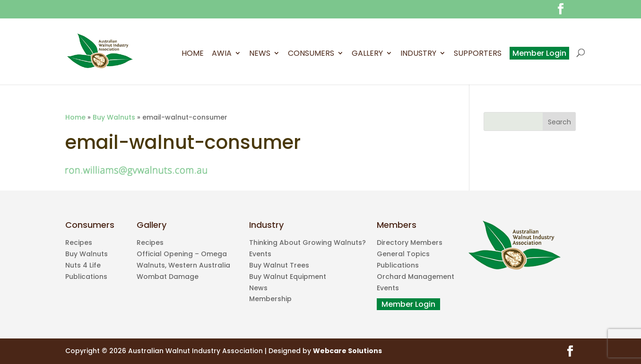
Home (193, 54)
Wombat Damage (168, 277)
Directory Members (410, 243)
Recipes (79, 243)
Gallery (367, 54)
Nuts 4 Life (83, 265)
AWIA (222, 54)
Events (260, 254)
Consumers (311, 54)
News (260, 54)
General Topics (403, 254)
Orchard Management (416, 277)
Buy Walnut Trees (279, 265)
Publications (86, 277)
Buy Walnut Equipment (288, 277)
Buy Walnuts (114, 117)
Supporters (478, 54)
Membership (270, 299)
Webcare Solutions (347, 351)
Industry (418, 54)
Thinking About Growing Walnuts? (308, 243)
